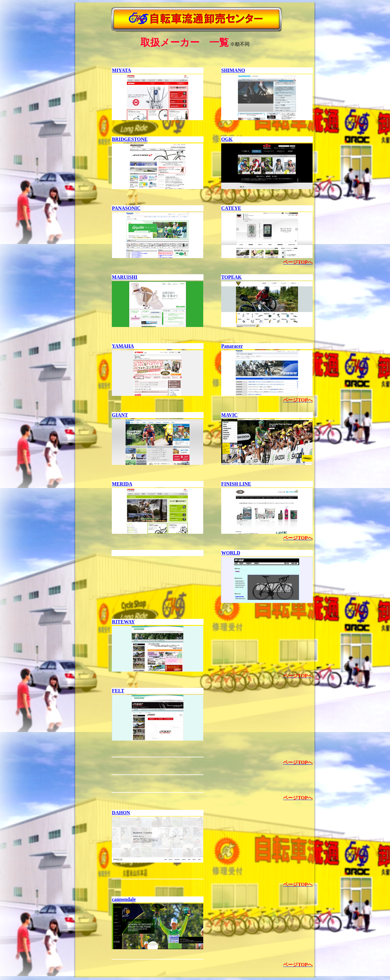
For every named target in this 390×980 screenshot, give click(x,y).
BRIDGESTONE (130, 139)
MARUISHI (125, 277)
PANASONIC (126, 208)
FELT (118, 691)
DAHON (121, 813)
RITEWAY (123, 622)
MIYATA (121, 70)
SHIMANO (233, 70)
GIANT (120, 415)
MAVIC (229, 415)
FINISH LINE (236, 484)
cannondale (124, 899)
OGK (227, 139)
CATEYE (231, 208)
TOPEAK (231, 277)
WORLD (231, 553)
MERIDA (122, 484)
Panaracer (232, 346)
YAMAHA (123, 346)
